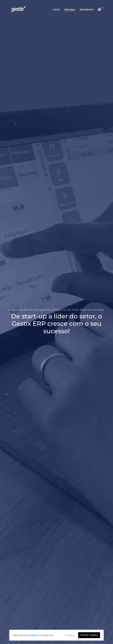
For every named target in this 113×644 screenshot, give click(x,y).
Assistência (87, 9)
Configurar (70, 635)
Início (56, 9)
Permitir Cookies (89, 635)
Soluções (70, 9)
